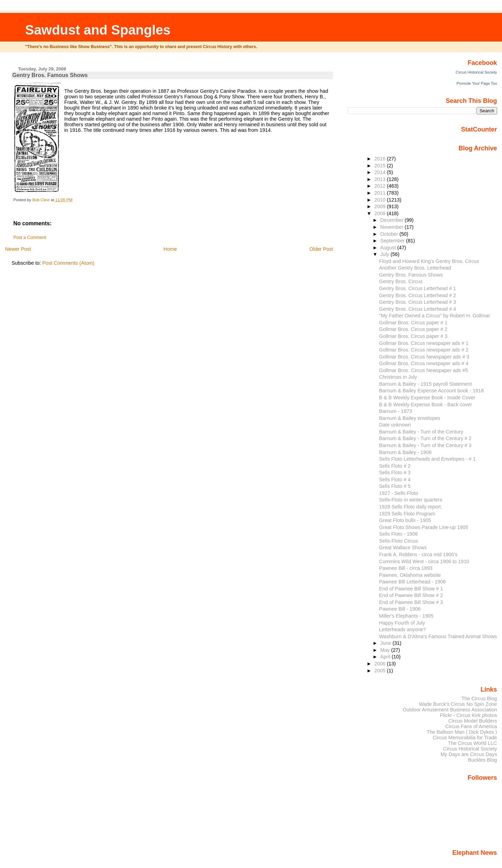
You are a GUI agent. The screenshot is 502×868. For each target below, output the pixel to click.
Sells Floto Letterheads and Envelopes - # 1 (427, 459)
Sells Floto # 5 (395, 486)
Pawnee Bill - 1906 (400, 609)
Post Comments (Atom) (68, 263)
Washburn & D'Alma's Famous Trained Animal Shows (438, 636)
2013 (381, 179)
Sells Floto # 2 (395, 466)
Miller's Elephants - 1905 (406, 616)
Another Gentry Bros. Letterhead (415, 268)
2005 (381, 671)
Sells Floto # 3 (395, 473)
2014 (381, 172)
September (393, 241)
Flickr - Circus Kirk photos (469, 715)
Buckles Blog (483, 760)
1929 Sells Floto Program (407, 514)
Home (170, 249)
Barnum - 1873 (395, 411)
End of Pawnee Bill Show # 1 (411, 589)
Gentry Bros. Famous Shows (411, 275)
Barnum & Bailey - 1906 (405, 452)
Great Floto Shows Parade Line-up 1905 (424, 527)
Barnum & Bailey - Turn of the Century (421, 432)
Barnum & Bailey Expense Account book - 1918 (431, 391)
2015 (381, 166)
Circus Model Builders (473, 721)
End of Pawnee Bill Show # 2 (411, 595)
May (386, 650)
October (390, 234)
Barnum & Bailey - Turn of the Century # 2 (425, 438)
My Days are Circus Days (469, 754)
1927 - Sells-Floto (398, 493)
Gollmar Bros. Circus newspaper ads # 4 (424, 363)
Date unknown (395, 425)
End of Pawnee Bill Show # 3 (411, 602)
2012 (381, 186)
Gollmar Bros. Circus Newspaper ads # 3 (424, 357)
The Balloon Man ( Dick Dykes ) (462, 732)
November (393, 227)
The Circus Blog (479, 699)
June (386, 643)
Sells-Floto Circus (398, 541)
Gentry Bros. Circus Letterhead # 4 (417, 309)
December (393, 220)
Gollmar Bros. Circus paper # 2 (413, 329)
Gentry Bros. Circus (401, 281)
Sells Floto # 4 (395, 480)
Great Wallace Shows (403, 548)
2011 (381, 193)
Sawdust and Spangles (98, 30)
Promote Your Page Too (477, 83)
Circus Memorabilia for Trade (465, 738)
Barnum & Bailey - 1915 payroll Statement (425, 384)
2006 (381, 664)
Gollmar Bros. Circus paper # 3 (413, 336)
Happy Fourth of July (402, 623)
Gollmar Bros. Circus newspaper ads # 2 (424, 350)
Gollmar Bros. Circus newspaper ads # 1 (424, 343)
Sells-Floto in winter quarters (410, 500)
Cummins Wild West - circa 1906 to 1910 (424, 561)
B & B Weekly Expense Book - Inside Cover (427, 398)
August (389, 248)
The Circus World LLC (473, 743)
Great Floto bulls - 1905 (405, 520)
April (386, 657)
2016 (381, 159)
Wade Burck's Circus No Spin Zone (458, 704)
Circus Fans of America (471, 726)
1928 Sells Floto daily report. (410, 507)
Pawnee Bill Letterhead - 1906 (412, 582)
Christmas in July (398, 377)
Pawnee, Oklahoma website (410, 575)
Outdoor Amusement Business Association (450, 710)
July (385, 254)
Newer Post (18, 249)
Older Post (321, 249)
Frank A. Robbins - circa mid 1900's (418, 554)
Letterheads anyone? (402, 629)
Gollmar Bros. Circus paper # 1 (413, 323)
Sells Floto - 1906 (398, 534)
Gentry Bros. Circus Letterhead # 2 (417, 295)
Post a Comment (30, 237)
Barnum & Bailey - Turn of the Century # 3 (425, 445)
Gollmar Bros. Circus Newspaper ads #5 (423, 370)
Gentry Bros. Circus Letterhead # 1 (417, 288)
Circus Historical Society (476, 72)
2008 (381, 213)
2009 (381, 206)
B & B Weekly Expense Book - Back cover (425, 405)
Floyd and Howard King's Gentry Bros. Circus (429, 261)
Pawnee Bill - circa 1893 (406, 568)
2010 (381, 200)
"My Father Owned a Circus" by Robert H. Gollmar (434, 316)
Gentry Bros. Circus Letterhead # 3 (417, 302)
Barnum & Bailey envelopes (409, 418)
